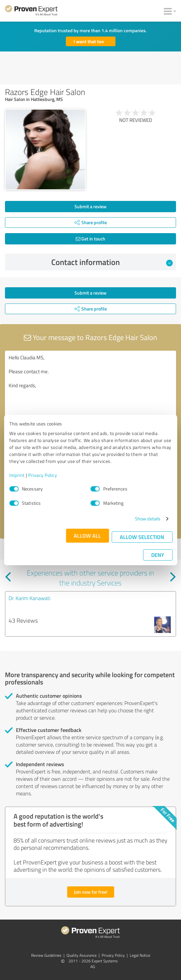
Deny (158, 555)
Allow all (87, 535)
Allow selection (142, 537)
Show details (148, 519)
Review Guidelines (46, 955)
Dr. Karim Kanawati (29, 598)
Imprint (17, 475)
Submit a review (90, 206)
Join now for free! (91, 892)
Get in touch (90, 239)
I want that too (89, 41)
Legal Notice (140, 955)
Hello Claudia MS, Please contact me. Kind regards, (90, 388)
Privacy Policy (43, 475)
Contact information (112, 262)
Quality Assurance (82, 955)
